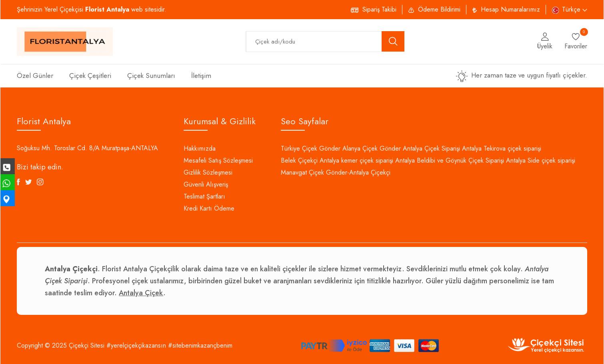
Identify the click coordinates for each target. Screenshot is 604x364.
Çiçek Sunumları (151, 76)
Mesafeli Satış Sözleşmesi (218, 160)
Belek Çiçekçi (299, 160)
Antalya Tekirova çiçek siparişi (502, 148)
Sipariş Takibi (379, 9)
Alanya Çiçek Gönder (372, 148)
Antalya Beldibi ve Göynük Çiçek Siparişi (450, 160)
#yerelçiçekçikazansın (136, 345)
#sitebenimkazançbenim (200, 345)
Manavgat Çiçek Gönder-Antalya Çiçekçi (336, 172)
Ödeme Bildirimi (439, 9)
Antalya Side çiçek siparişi (541, 160)
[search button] (393, 41)
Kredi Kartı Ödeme (209, 208)
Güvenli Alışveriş (206, 184)
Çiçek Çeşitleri (90, 76)
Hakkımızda (200, 148)
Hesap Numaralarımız (510, 9)
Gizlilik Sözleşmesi (208, 172)
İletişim (201, 76)
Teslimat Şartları (204, 196)
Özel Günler (35, 76)
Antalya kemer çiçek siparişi (356, 160)
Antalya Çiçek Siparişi (431, 148)
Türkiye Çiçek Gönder (311, 148)
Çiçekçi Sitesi (87, 345)
